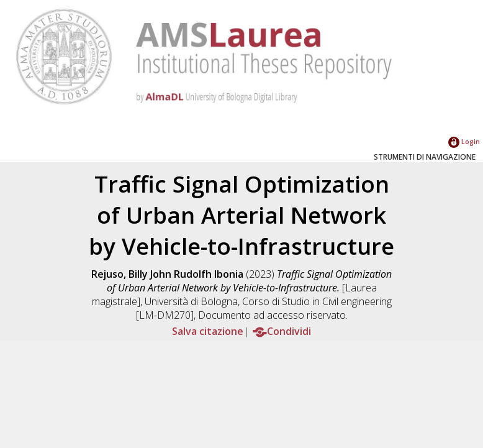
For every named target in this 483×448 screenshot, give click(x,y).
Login (464, 141)
